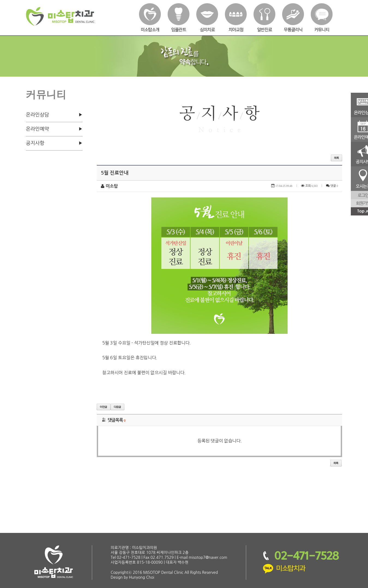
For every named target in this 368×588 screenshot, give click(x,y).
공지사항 (35, 143)
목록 (337, 158)
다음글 (117, 407)
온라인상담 (37, 115)
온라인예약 (37, 129)
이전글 (104, 407)
